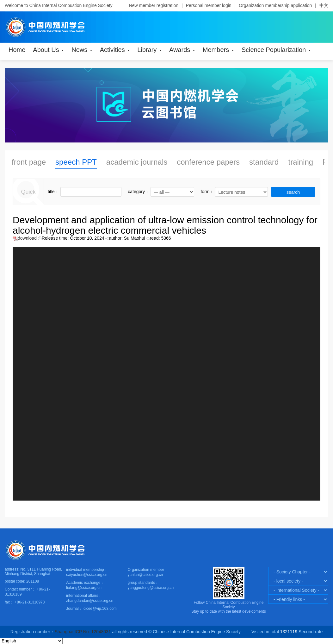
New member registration (154, 5)
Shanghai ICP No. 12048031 (83, 632)
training (301, 162)
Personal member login (209, 5)
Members (218, 50)
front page (29, 162)
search (293, 192)
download (25, 238)
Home (17, 50)
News (82, 50)
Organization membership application (275, 5)
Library (149, 50)
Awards (182, 50)
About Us (48, 50)
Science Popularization (276, 50)
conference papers (208, 162)
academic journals (137, 162)
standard (264, 162)
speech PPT (76, 162)
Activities (115, 50)
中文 (324, 5)
